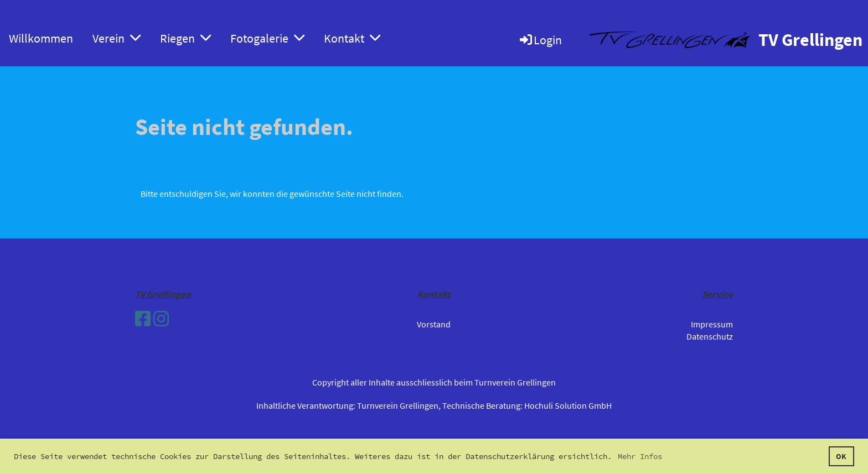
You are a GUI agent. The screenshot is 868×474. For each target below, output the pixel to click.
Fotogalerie (267, 38)
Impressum (712, 324)
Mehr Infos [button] (640, 456)
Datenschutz (710, 336)
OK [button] (841, 456)
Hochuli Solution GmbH (568, 405)
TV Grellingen (810, 40)
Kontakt (352, 38)
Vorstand (434, 324)
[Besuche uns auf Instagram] (161, 319)
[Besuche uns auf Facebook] (143, 319)
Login (540, 40)
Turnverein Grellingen (398, 405)
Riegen (185, 38)
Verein (117, 38)
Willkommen (41, 38)
